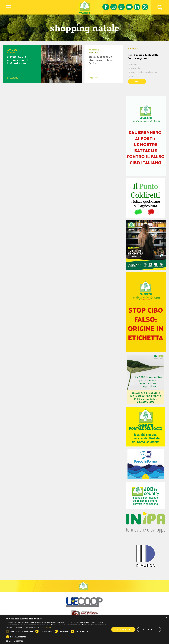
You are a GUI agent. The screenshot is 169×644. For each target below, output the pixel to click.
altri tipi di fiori (136, 68)
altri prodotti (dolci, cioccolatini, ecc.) (144, 72)
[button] (57, 641)
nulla (133, 76)
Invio (137, 81)
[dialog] (84, 629)
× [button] (166, 618)
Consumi (11, 52)
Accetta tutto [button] (123, 629)
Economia (93, 52)
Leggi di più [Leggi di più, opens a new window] (47, 627)
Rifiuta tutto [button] (149, 629)
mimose (134, 64)
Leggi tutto (13, 78)
